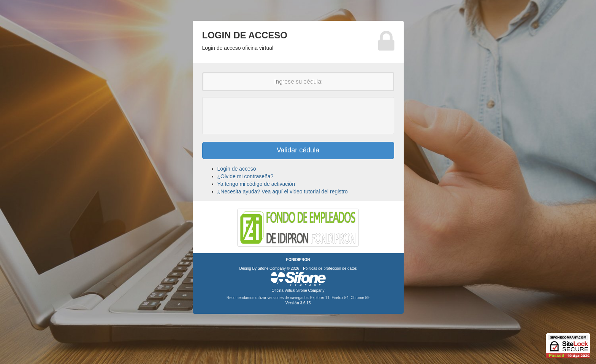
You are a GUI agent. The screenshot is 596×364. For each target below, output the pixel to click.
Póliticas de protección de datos (330, 268)
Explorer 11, (321, 298)
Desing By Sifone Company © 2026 (270, 268)
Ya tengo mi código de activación (256, 184)
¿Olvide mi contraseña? (246, 176)
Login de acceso (237, 169)
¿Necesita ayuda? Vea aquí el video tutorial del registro (283, 191)
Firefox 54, (341, 298)
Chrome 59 (360, 298)
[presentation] (298, 116)
